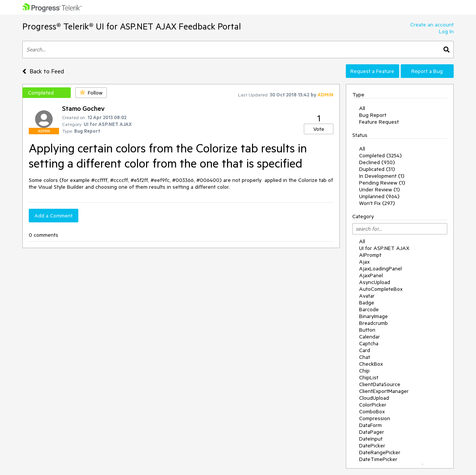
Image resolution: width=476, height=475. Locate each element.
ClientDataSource (380, 384)
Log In (446, 31)
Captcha (369, 343)
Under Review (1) (380, 189)
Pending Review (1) (382, 183)
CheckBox (371, 364)
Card (365, 350)
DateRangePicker (380, 452)
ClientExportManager (384, 391)
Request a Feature (372, 71)
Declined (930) (377, 162)
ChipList (369, 377)
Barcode (369, 309)
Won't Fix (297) (377, 203)
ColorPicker (373, 405)
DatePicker (372, 446)
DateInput (371, 439)
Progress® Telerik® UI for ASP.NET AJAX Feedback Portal (132, 26)
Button (367, 330)
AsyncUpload (375, 282)
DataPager (372, 432)
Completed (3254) (380, 155)
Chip (364, 371)
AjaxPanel (371, 275)
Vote (319, 129)
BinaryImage (373, 316)
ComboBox (372, 411)
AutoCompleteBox (381, 289)
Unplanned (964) (379, 196)
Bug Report (373, 115)
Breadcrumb (373, 323)
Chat (365, 357)
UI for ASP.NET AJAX (384, 248)
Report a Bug (427, 71)
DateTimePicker (378, 459)
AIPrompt (370, 255)
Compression (375, 418)
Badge (367, 303)
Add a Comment (54, 216)
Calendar (369, 337)
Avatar (367, 296)
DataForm (370, 425)
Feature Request (379, 122)
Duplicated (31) (377, 169)
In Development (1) (382, 176)
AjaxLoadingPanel (380, 269)
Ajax (364, 262)
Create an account (432, 25)
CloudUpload (374, 398)
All (362, 108)
